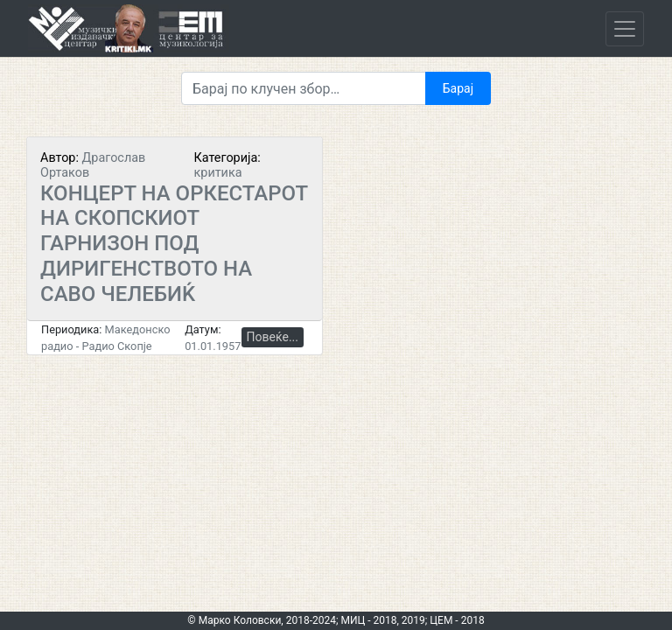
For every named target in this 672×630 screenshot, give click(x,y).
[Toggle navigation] (625, 29)
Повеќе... (273, 337)
